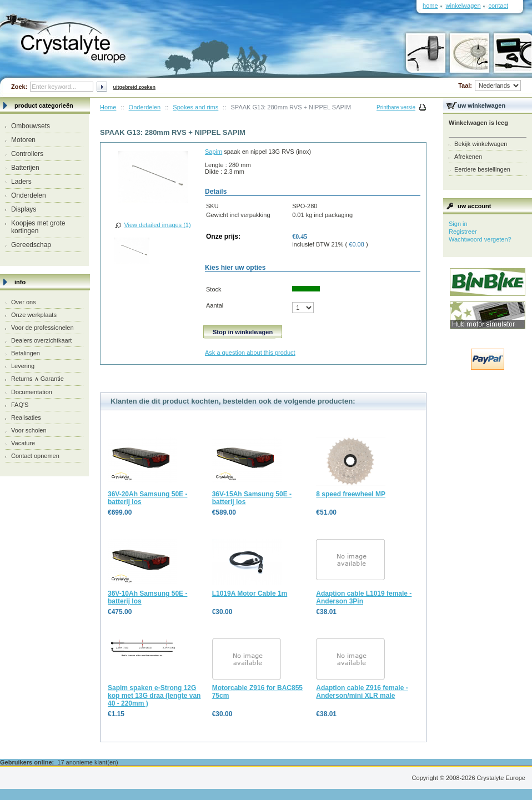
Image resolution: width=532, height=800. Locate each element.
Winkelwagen (463, 6)
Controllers (27, 154)
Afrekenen (468, 157)
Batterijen (25, 168)
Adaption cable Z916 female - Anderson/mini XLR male (362, 692)
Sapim (214, 152)
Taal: (490, 85)
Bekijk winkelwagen (481, 144)
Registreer (463, 232)
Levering (23, 366)
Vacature (23, 443)
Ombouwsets (31, 126)
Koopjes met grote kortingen (38, 227)
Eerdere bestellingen (482, 169)
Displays (24, 209)
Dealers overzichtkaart (41, 340)
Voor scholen (29, 430)
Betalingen (26, 353)
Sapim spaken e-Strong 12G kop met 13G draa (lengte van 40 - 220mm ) (154, 696)
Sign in (458, 224)
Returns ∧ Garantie (37, 379)
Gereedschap (31, 245)
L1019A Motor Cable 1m (250, 593)
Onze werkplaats (34, 315)
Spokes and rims (195, 107)
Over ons (24, 302)
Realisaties (26, 417)
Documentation (32, 392)
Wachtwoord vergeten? (480, 239)
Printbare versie (396, 107)
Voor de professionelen (42, 328)
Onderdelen (29, 195)
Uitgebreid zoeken (134, 87)
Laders (21, 182)
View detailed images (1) (157, 225)
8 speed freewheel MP (351, 494)
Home (108, 107)
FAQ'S (20, 405)
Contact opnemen (35, 456)
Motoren (23, 140)
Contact (498, 6)
